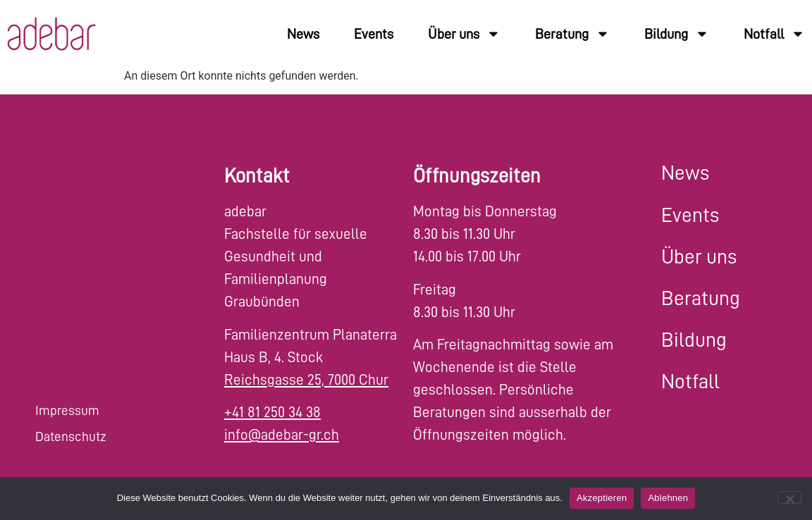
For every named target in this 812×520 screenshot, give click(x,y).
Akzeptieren (602, 498)
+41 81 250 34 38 (272, 413)
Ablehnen (668, 498)
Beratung (572, 34)
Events (374, 34)
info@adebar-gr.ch (282, 435)
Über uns (464, 34)
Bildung (677, 34)
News (303, 34)
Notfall (774, 34)
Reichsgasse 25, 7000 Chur (306, 380)
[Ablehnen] (789, 497)
